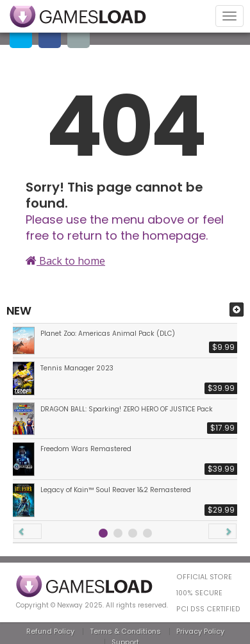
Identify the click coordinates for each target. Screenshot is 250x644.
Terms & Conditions (125, 631)
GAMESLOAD (78, 17)
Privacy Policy (200, 631)
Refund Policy (50, 631)
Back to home (65, 261)
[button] (28, 531)
